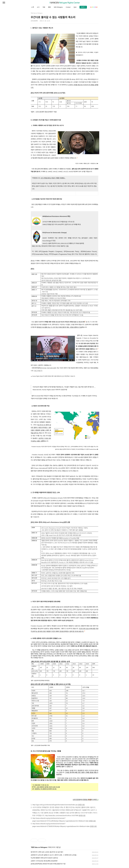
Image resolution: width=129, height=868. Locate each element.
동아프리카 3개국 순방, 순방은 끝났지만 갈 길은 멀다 (47, 852)
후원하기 (83, 7)
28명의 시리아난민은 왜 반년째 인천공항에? (44, 861)
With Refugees (58, 7)
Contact (68, 7)
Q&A (75, 7)
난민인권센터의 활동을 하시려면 (85, 800)
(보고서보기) (38, 371)
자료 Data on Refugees (39, 847)
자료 (44, 7)
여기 (62, 376)
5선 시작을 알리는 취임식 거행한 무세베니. (53, 178)
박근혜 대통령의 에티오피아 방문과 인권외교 (44, 858)
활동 (49, 7)
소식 (38, 7)
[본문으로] (81, 805)
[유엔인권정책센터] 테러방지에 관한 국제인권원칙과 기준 (48, 864)
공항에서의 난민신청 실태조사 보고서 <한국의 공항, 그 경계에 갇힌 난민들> (54, 855)
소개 (33, 7)
